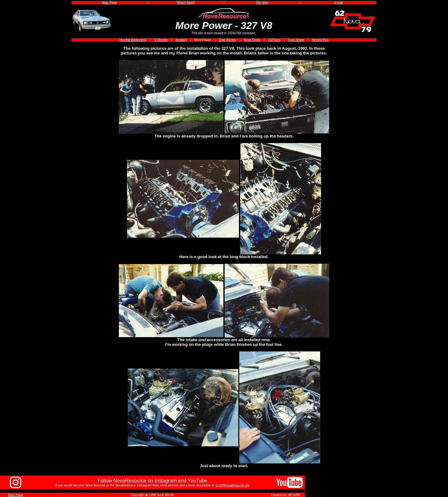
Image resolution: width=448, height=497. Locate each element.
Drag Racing (227, 40)
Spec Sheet (296, 40)
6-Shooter (161, 40)
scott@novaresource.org (233, 485)
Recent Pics (320, 40)
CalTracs (274, 40)
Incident (181, 40)
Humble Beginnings (133, 40)
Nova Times (252, 40)
